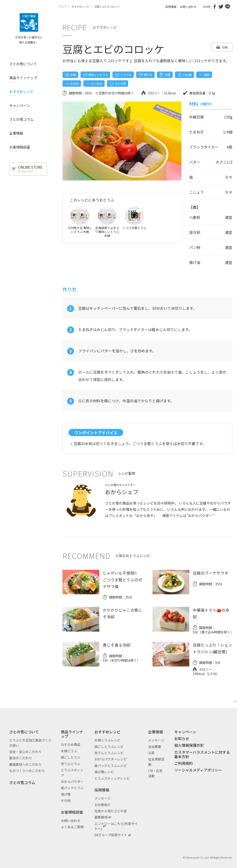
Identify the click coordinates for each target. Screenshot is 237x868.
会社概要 (155, 747)
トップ (63, 6)
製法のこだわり (21, 758)
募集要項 (101, 817)
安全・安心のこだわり (25, 752)
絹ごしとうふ (71, 757)
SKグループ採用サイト (111, 835)
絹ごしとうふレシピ (109, 747)
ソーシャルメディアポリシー (198, 770)
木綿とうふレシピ (107, 740)
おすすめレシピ (80, 6)
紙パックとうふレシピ (111, 766)
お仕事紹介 (103, 805)
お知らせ (182, 738)
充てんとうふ (71, 764)
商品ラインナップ (72, 734)
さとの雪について (24, 732)
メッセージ (103, 798)
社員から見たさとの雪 (111, 811)
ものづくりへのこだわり (27, 771)
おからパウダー (72, 781)
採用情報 (171, 7)
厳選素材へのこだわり (25, 764)
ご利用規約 (184, 763)
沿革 (151, 753)
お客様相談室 (72, 812)
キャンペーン (185, 732)
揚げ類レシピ (104, 772)
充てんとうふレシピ (109, 753)
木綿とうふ (69, 751)
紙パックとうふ (72, 788)
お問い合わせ (188, 7)
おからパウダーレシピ (111, 759)
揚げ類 (66, 794)
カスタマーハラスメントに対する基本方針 (202, 754)
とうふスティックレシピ (112, 778)
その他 (66, 800)
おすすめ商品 (71, 744)
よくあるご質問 (72, 827)
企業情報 (156, 732)
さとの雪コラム (22, 782)
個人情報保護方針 (189, 745)
